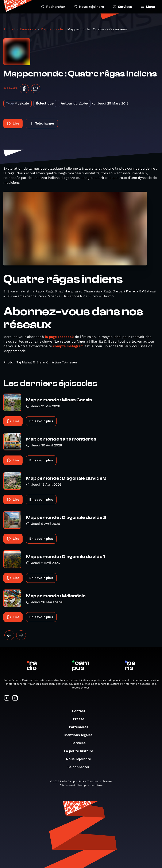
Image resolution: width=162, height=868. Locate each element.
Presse (81, 719)
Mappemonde (52, 29)
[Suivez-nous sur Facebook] (7, 698)
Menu (148, 7)
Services (122, 7)
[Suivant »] (21, 635)
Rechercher (53, 7)
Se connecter (81, 767)
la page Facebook (59, 337)
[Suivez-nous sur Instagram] (15, 698)
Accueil (9, 29)
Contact (81, 711)
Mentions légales (81, 735)
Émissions (28, 29)
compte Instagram (68, 346)
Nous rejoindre (89, 7)
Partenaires (81, 727)
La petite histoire (81, 751)
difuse (99, 785)
